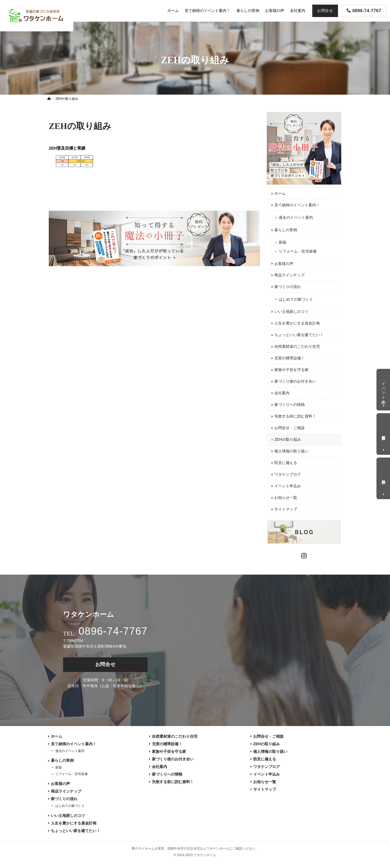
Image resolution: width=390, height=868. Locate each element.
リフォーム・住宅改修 (298, 251)
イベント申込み (288, 486)
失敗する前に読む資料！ (295, 416)
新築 (282, 242)
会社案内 (282, 393)
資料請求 (384, 477)
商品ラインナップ (290, 275)
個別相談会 (384, 433)
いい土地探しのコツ (291, 312)
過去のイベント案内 (296, 217)
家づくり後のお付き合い (295, 381)
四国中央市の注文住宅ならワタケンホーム (198, 849)
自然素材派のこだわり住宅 (297, 346)
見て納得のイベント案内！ (297, 205)
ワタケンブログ (288, 474)
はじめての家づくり (296, 299)
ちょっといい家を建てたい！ (299, 335)
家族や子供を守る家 (291, 370)
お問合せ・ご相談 (290, 428)
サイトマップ (286, 509)
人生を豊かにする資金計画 (297, 323)
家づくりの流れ (288, 287)
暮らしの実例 (286, 230)
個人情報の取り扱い (291, 451)
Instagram (304, 555)
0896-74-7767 (113, 631)
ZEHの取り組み (80, 126)
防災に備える (286, 463)
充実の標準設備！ (290, 358)
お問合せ (105, 664)
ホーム (280, 193)
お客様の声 (284, 264)
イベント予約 (384, 389)
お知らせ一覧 (286, 498)
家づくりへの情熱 (290, 405)
